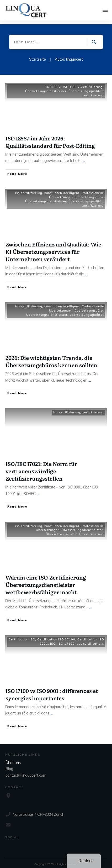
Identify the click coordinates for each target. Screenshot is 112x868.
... (84, 157)
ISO (53, 640)
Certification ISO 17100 (56, 636)
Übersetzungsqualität (86, 87)
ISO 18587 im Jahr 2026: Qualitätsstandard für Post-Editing (50, 138)
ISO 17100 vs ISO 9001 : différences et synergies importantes (52, 691)
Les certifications (90, 640)
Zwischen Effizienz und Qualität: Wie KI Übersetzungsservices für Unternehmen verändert (53, 248)
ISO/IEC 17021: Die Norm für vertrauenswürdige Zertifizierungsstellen (41, 467)
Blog (9, 765)
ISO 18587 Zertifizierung (83, 83)
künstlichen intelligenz (62, 189)
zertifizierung (93, 92)
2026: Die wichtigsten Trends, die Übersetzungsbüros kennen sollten (51, 357)
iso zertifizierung (29, 189)
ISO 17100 (66, 640)
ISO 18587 (52, 83)
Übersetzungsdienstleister (46, 87)
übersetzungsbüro (89, 193)
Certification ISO (22, 636)
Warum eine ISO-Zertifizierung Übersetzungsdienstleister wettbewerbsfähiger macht (46, 581)
